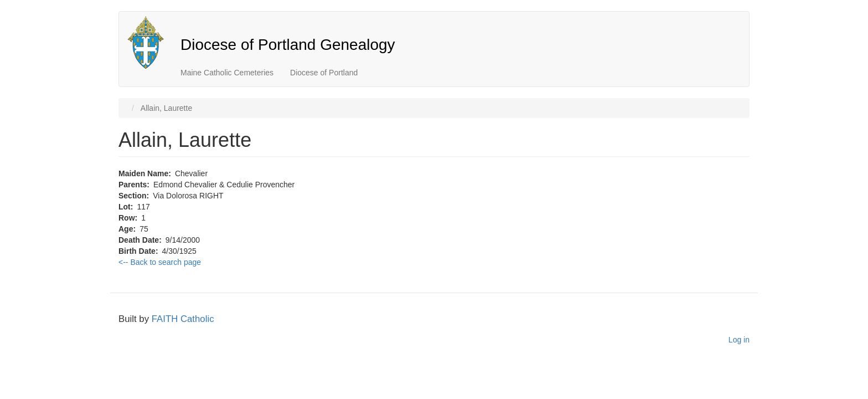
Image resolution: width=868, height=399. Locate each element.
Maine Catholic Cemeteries (227, 73)
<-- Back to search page (160, 262)
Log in (739, 340)
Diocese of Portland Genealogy (288, 45)
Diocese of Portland (324, 73)
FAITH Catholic (183, 319)
